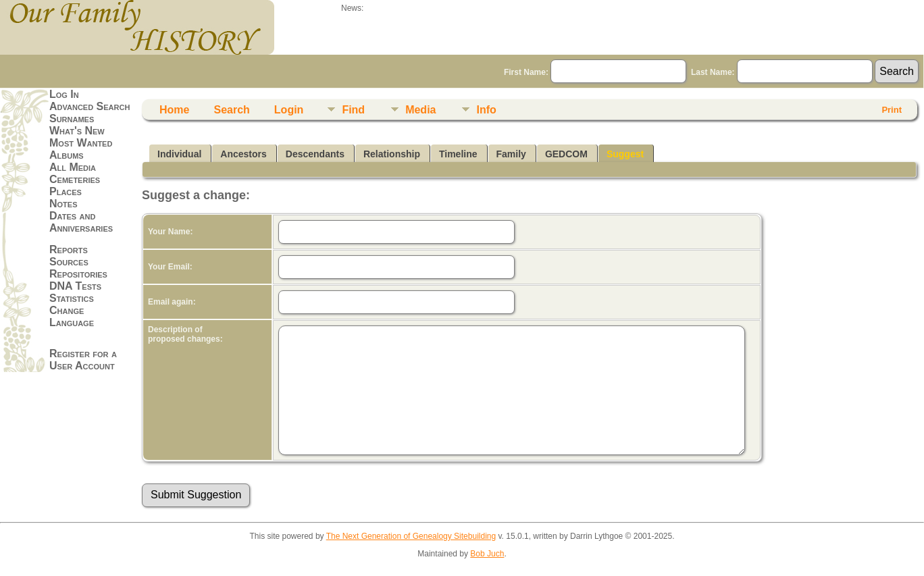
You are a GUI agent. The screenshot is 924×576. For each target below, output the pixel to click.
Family (511, 154)
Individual (179, 154)
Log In (64, 94)
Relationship (392, 154)
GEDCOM (566, 154)
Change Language (72, 316)
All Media (73, 167)
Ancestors (243, 154)
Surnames (72, 119)
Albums (67, 155)
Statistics (72, 298)
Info (486, 110)
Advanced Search (89, 106)
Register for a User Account (83, 360)
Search (231, 110)
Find (353, 110)
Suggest (625, 154)
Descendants (315, 154)
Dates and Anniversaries (81, 222)
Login (289, 110)
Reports (69, 250)
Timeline (458, 154)
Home (174, 110)
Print (892, 110)
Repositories (78, 274)
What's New (77, 131)
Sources (69, 262)
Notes (63, 204)
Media (420, 110)
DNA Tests (75, 286)
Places (66, 191)
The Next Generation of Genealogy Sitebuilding (411, 536)
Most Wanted (81, 143)
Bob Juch (487, 554)
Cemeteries (75, 179)
